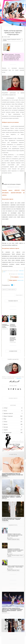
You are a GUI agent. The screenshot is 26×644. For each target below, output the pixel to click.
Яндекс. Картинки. (21, 274)
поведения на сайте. (20, 280)
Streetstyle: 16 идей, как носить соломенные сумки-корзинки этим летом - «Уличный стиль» (15, 536)
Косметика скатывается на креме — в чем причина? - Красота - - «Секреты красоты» (12, 498)
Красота (19, 40)
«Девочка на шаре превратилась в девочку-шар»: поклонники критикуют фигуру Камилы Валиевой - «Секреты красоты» (12, 611)
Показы (5, 40)
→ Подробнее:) (18, 379)
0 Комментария (13, 352)
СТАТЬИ (21, 556)
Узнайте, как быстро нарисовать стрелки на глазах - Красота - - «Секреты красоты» (13, 33)
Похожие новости (13, 301)
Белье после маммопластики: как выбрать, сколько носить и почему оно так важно (12, 476)
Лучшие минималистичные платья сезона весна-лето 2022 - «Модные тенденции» (11, 520)
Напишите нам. (21, 277)
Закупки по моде (15, 556)
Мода (18, 540)
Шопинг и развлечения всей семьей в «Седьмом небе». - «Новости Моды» (15, 567)
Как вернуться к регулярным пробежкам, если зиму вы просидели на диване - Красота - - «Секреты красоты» (15, 551)
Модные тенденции (12, 40)
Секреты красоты (12, 289)
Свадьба (5, 40)
